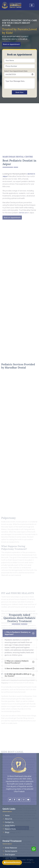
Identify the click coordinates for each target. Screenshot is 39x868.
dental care (23, 271)
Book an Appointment (11, 44)
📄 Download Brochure (12, 862)
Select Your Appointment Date (16, 71)
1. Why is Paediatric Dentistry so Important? (18, 667)
